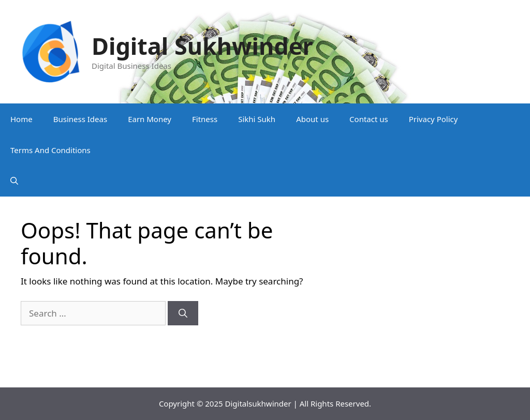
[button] (14, 181)
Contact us (369, 119)
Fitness (205, 119)
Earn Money (150, 119)
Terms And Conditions (50, 150)
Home (21, 119)
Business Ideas (80, 119)
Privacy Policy (433, 119)
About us (312, 119)
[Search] (183, 313)
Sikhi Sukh (257, 119)
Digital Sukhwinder (202, 46)
